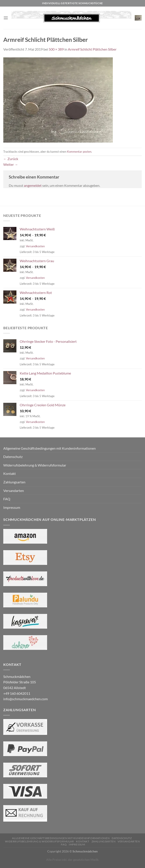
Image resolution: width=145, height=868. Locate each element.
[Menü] (6, 18)
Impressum (12, 507)
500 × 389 (56, 49)
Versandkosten (35, 246)
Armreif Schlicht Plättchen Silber (92, 49)
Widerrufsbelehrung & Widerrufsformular (35, 465)
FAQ (7, 499)
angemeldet (33, 185)
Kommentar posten (79, 152)
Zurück (11, 159)
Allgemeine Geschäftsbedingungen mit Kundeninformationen (50, 448)
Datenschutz (13, 457)
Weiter (11, 164)
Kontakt (10, 473)
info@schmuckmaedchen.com (26, 699)
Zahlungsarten (14, 482)
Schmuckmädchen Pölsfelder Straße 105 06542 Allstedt (20, 682)
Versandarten (14, 491)
